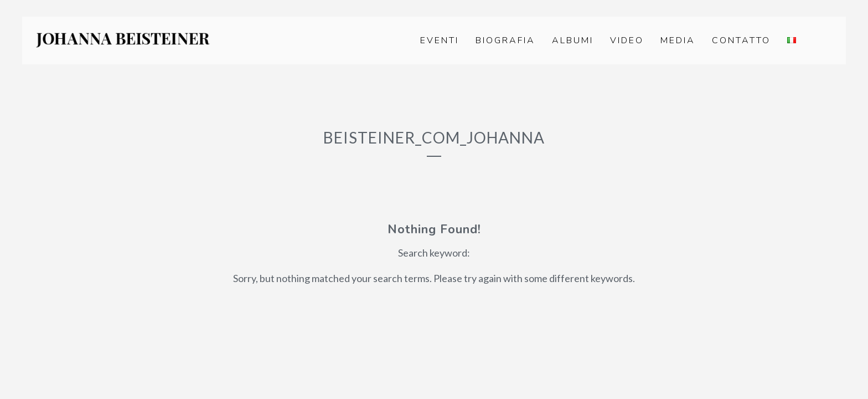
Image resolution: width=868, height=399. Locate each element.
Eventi (440, 40)
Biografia (505, 40)
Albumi (573, 40)
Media (678, 40)
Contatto (741, 40)
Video (627, 40)
